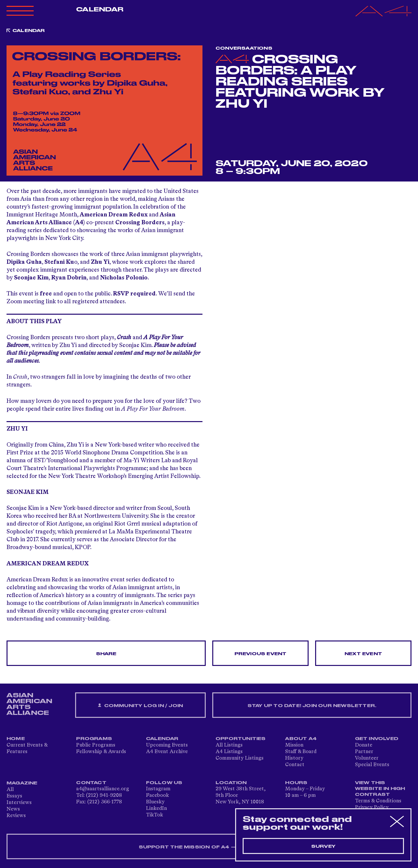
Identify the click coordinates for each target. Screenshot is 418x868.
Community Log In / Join (140, 706)
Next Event (363, 654)
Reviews (16, 816)
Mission (294, 745)
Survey (323, 846)
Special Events (372, 765)
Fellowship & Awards (101, 752)
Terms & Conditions (378, 801)
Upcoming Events (167, 745)
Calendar (100, 9)
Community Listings (240, 758)
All (10, 790)
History (294, 758)
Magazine (22, 783)
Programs (94, 739)
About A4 (301, 739)
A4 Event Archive (167, 752)
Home (16, 739)
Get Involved (377, 739)
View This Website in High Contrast (380, 789)
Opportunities (241, 739)
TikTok (154, 815)
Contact (295, 765)
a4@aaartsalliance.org (103, 789)
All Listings (229, 745)
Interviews (19, 803)
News (13, 809)
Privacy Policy (372, 808)
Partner (364, 752)
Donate (364, 745)
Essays (14, 796)
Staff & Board (301, 752)
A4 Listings (229, 752)
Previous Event (261, 654)
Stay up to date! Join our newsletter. (312, 706)
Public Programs (96, 745)
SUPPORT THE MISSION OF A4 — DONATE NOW (209, 847)
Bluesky (155, 802)
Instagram (158, 789)
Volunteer (367, 758)
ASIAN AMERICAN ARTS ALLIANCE (29, 704)
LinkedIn (156, 809)
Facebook (157, 796)
